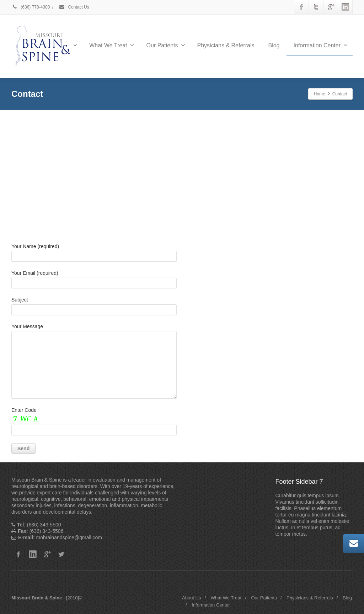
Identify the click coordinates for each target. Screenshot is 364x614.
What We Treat (112, 45)
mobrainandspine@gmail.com (238, 353)
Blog (274, 45)
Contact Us (74, 7)
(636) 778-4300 (31, 7)
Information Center (320, 45)
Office (213, 232)
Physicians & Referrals (226, 45)
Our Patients (166, 45)
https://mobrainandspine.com (233, 361)
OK (227, 149)
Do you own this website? (149, 150)
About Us (191, 598)
